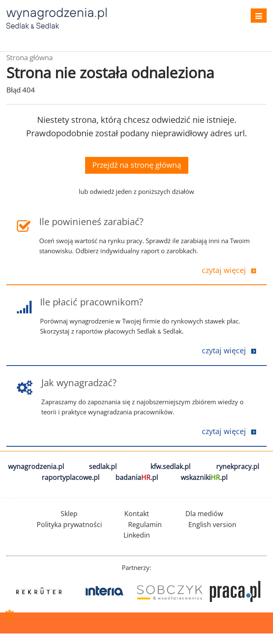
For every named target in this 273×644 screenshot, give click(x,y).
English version (212, 525)
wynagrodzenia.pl (36, 466)
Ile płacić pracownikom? (92, 302)
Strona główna (29, 57)
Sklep (69, 514)
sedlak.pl (103, 466)
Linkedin (137, 535)
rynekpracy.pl (238, 466)
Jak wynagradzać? (79, 382)
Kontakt (137, 514)
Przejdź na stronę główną (137, 165)
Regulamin (145, 525)
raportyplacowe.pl (71, 477)
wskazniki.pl (204, 477)
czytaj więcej (224, 270)
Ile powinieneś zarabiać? (91, 221)
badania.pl (137, 477)
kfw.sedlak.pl (170, 466)
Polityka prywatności (69, 525)
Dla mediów (204, 514)
